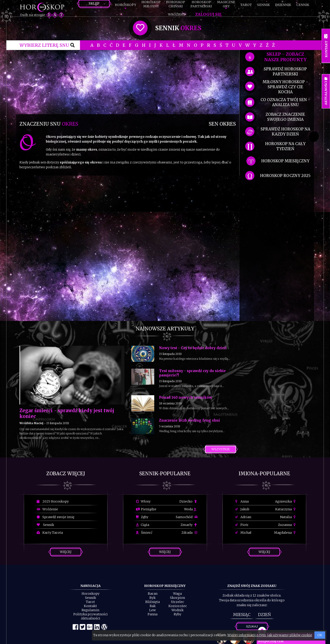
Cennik (303, 5)
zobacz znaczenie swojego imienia (285, 117)
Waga (177, 594)
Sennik (263, 5)
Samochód (187, 517)
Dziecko (188, 501)
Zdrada (190, 533)
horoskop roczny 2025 (285, 176)
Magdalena (285, 533)
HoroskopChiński (176, 4)
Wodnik (177, 610)
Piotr (242, 525)
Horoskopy (125, 5)
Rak (153, 606)
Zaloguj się (208, 14)
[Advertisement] (128, 82)
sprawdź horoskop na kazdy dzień (285, 132)
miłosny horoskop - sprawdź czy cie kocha (285, 87)
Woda (190, 509)
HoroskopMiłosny (151, 4)
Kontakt (90, 606)
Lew (153, 610)
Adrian (243, 517)
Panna (153, 614)
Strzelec (177, 602)
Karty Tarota (50, 533)
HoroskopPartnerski (201, 4)
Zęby (142, 517)
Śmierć (144, 533)
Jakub (242, 509)
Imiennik (283, 5)
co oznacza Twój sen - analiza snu (285, 102)
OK (320, 635)
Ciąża (143, 525)
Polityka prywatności (91, 614)
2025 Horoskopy (53, 501)
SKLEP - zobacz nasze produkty (285, 57)
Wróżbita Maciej (31, 423)
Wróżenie (47, 509)
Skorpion (177, 598)
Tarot (246, 5)
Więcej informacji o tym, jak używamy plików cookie (270, 635)
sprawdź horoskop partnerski (285, 72)
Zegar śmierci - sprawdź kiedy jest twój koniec (67, 413)
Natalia (288, 517)
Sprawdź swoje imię (55, 517)
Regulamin (90, 610)
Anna (242, 501)
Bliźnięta (153, 602)
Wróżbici (176, 14)
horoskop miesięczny (285, 161)
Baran (153, 594)
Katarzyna (286, 509)
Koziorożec (178, 606)
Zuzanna (287, 525)
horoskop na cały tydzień (285, 146)
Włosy (143, 501)
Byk (153, 598)
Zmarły (189, 525)
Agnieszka (286, 501)
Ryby (177, 614)
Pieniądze (146, 509)
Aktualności (91, 618)
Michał (243, 533)
